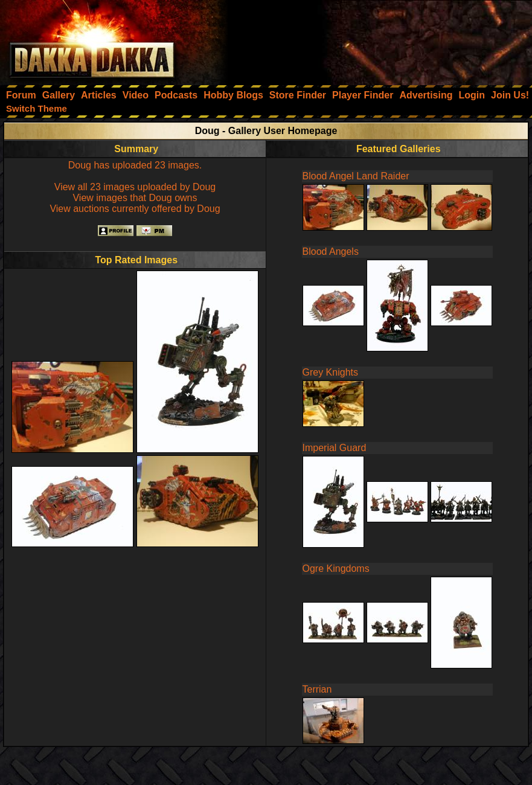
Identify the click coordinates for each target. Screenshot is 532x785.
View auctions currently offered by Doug (135, 209)
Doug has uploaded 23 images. (135, 165)
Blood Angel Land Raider (356, 176)
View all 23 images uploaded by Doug (135, 187)
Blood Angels (331, 252)
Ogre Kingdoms (336, 569)
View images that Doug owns (135, 198)
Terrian (317, 689)
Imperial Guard (335, 448)
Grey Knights (330, 372)
